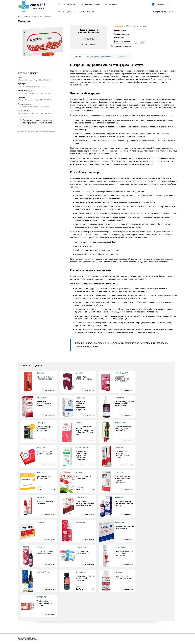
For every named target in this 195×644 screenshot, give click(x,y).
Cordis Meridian (122, 547)
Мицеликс (41, 472)
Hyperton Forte (43, 572)
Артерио (79, 472)
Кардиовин (81, 572)
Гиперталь (41, 448)
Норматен (80, 398)
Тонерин (40, 522)
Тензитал (119, 497)
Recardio (40, 373)
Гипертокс (119, 398)
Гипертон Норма (83, 448)
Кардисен (41, 547)
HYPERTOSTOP (121, 373)
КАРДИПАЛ (81, 497)
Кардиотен (81, 522)
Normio (79, 423)
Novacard (119, 572)
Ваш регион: (164, 12)
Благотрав (41, 423)
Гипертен (119, 448)
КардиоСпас (120, 423)
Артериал (119, 472)
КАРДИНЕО (42, 597)
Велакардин (81, 547)
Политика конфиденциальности (28, 639)
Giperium (80, 373)
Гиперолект (41, 398)
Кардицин (119, 522)
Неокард (40, 497)
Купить (89, 39)
